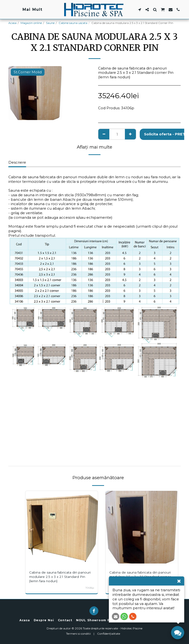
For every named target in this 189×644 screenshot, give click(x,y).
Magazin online (31, 23)
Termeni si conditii (78, 634)
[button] (139, 10)
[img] (62, 527)
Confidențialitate (109, 634)
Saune (50, 23)
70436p (89, 588)
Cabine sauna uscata (73, 23)
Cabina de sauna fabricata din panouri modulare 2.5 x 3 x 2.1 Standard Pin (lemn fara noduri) (56, 577)
